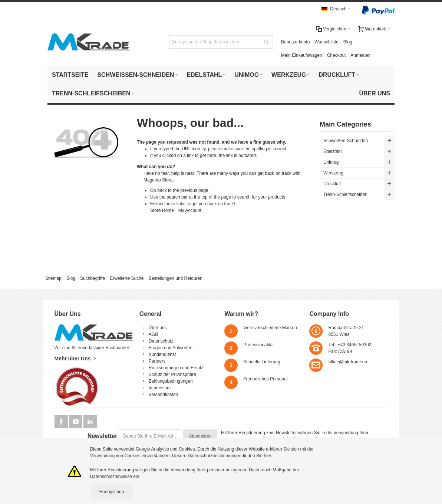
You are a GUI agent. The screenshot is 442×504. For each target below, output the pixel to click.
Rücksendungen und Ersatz (176, 368)
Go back (159, 190)
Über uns (158, 328)
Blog (348, 42)
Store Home (162, 210)
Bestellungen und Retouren (175, 278)
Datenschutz (161, 341)
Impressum (160, 388)
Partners (157, 361)
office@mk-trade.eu (348, 362)
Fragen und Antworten (171, 348)
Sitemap (53, 278)
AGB (153, 334)
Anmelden (360, 55)
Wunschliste (326, 42)
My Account (190, 210)
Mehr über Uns (73, 359)
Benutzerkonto (295, 42)
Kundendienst (162, 354)
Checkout (337, 55)
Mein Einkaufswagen (302, 55)
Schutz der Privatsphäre (172, 374)
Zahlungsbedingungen (171, 381)
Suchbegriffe (93, 278)
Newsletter (103, 436)
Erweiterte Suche (127, 278)
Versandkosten (163, 395)
